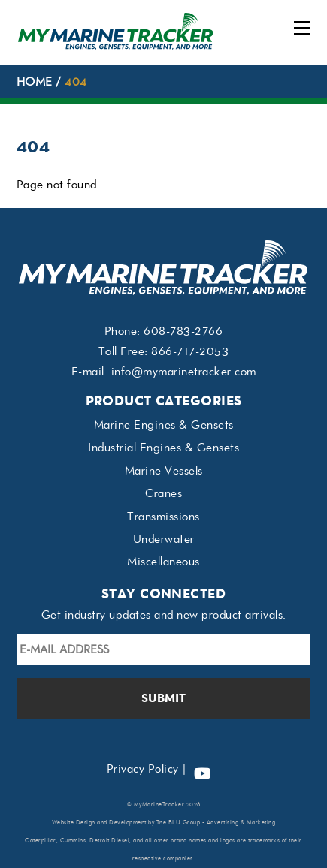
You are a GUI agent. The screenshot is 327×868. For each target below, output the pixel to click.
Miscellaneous (163, 562)
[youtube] (202, 769)
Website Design (74, 823)
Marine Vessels (164, 471)
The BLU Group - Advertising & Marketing (216, 823)
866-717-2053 (190, 351)
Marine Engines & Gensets (164, 425)
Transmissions (163, 517)
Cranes (163, 493)
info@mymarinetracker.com (184, 372)
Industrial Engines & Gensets (163, 448)
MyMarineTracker (159, 805)
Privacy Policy (143, 769)
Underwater (164, 539)
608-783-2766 (183, 331)
